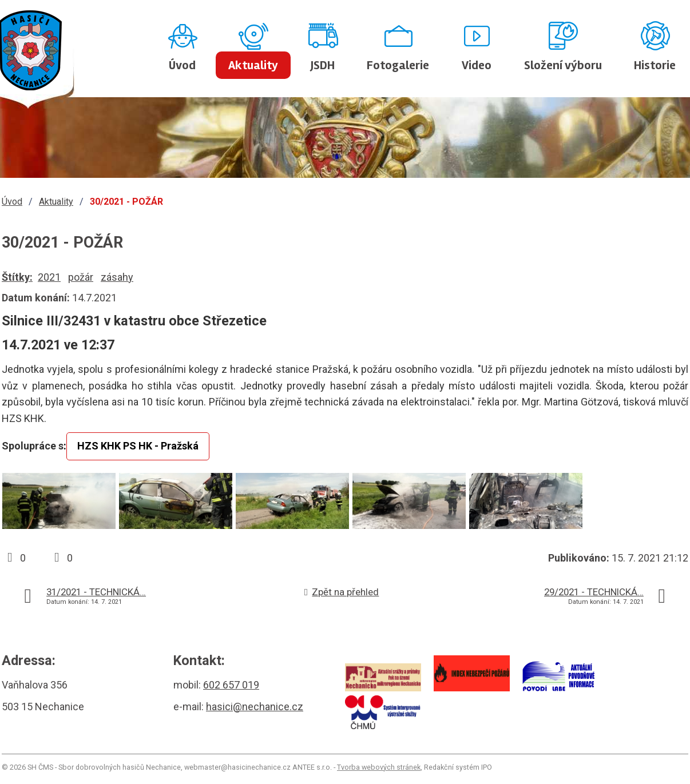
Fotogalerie (398, 65)
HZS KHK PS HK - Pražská (138, 446)
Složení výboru (563, 65)
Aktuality (253, 65)
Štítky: (17, 277)
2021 (49, 277)
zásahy (117, 277)
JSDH (323, 65)
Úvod (182, 65)
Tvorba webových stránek (379, 767)
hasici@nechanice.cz (255, 707)
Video (477, 65)
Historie (655, 65)
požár (81, 277)
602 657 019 (231, 685)
